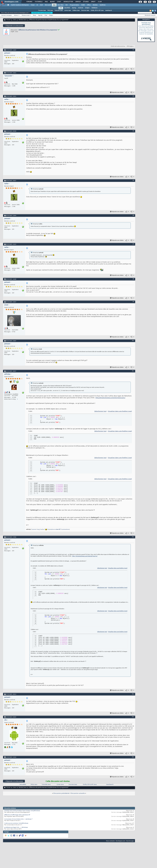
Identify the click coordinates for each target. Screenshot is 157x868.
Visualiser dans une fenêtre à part (120, 411)
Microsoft (48, 5)
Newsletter (68, 2)
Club (100, 2)
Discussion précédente (61, 793)
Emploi (78, 2)
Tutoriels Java (59, 10)
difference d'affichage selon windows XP (17, 815)
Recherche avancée (150, 15)
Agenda (40, 15)
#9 (133, 302)
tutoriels (34, 529)
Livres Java (68, 10)
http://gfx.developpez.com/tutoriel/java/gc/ (110, 398)
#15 (133, 757)
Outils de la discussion (117, 46)
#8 (133, 279)
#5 (133, 180)
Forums (29, 2)
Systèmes (103, 5)
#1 (133, 50)
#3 (133, 96)
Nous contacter (110, 841)
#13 (133, 694)
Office (89, 5)
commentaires (66, 529)
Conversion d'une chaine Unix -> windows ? (18, 819)
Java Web (67, 8)
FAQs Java (34, 785)
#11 (133, 371)
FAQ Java (50, 10)
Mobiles (95, 5)
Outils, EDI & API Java (97, 10)
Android (81, 8)
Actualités (23, 785)
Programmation (74, 5)
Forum (8, 20)
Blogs (52, 2)
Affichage (130, 46)
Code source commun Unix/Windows (16, 823)
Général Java (23, 20)
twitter (42, 529)
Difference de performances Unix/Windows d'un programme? (38, 30)
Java (54, 5)
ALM (41, 5)
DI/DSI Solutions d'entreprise (20, 5)
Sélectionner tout (100, 411)
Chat (59, 2)
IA (37, 5)
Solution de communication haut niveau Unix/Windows (22, 811)
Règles (51, 15)
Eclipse (87, 8)
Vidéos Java (76, 10)
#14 (133, 717)
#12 (133, 537)
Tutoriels (38, 2)
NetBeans (95, 8)
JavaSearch (109, 10)
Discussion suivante (78, 793)
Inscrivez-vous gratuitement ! (42, 13)
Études (86, 2)
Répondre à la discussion (14, 26)
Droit (93, 2)
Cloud (33, 5)
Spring (74, 8)
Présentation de (54, 529)
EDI (67, 5)
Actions (16, 15)
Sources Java (85, 10)
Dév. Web (60, 5)
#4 (133, 131)
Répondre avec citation (117, 69)
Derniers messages (7, 15)
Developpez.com (120, 841)
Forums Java (42, 10)
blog (38, 529)
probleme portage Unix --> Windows (16, 827)
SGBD (83, 5)
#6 (133, 215)
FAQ (46, 2)
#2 (133, 73)
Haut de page (130, 841)
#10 (133, 341)
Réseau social (26, 15)
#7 (133, 244)
